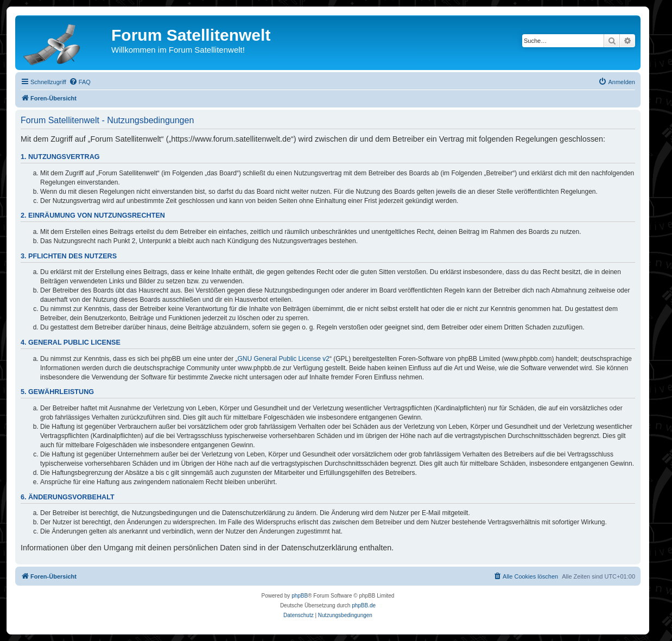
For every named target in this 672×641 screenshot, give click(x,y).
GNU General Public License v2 (284, 359)
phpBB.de (364, 605)
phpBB (300, 596)
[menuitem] (80, 82)
